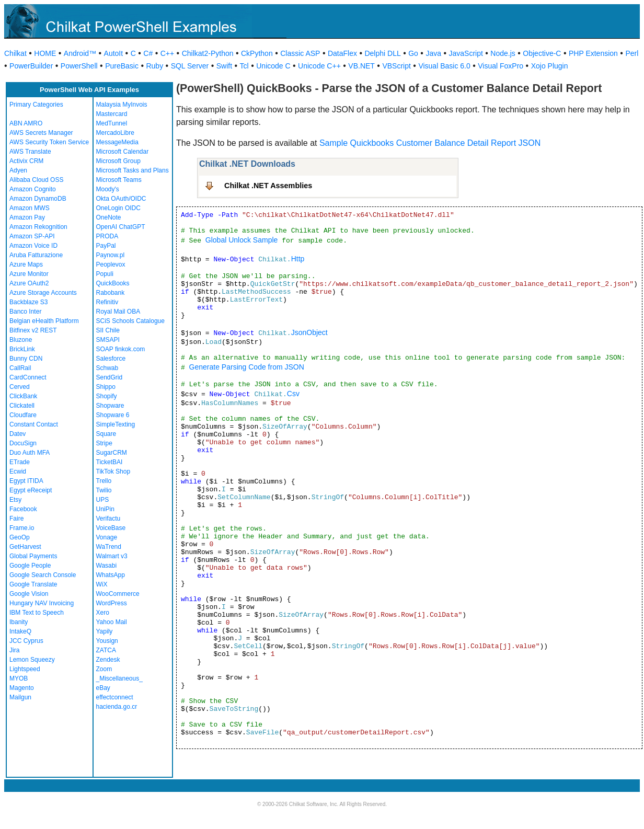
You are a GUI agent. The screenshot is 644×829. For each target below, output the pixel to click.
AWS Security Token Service (49, 142)
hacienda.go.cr (117, 707)
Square (106, 434)
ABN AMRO (26, 123)
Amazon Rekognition (38, 227)
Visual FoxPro (501, 66)
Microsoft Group (118, 161)
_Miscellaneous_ (119, 678)
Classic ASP (300, 53)
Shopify (107, 396)
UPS (103, 500)
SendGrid (110, 377)
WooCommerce (118, 594)
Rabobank (111, 293)
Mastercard (112, 114)
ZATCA (106, 650)
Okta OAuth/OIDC (121, 199)
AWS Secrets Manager (41, 133)
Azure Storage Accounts (43, 293)
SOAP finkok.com (121, 349)
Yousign (107, 641)
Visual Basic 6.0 (444, 66)
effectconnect (115, 697)
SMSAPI (108, 340)
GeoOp (20, 537)
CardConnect (28, 377)
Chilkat (15, 53)
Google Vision (29, 594)
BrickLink (22, 349)
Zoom (104, 669)
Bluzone (21, 340)
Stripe (104, 443)
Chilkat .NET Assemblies (268, 186)
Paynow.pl (111, 255)
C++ (167, 53)
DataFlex (342, 53)
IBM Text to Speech (37, 613)
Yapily (105, 631)
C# (148, 53)
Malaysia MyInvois (122, 105)
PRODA (107, 236)
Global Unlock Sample (242, 240)
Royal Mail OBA (118, 312)
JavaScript (466, 53)
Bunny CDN (26, 359)
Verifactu (108, 519)
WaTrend (109, 547)
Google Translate (33, 584)
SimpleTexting (116, 424)
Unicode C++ (319, 66)
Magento (22, 688)
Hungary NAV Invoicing (42, 603)
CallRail (20, 368)
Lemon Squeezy (32, 660)
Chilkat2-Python (208, 53)
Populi (105, 274)
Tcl (244, 66)
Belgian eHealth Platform (44, 321)
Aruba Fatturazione (36, 255)
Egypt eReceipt (31, 490)
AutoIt (114, 53)
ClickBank (23, 396)
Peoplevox (111, 264)
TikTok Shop (113, 471)
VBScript (396, 66)
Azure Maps (26, 264)
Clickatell (22, 406)
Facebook (23, 509)
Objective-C (542, 53)
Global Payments (33, 556)
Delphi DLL (382, 53)
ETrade (20, 462)
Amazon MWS (30, 208)
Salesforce (111, 359)
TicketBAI (110, 462)
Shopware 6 (113, 415)
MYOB (19, 678)
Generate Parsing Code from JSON (247, 367)
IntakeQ (20, 631)
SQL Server (190, 66)
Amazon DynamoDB (38, 199)
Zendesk (108, 660)
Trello (104, 481)
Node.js (503, 53)
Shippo (106, 387)
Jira (14, 650)
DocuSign (23, 443)
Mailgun (20, 697)
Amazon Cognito (33, 189)
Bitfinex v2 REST (33, 330)
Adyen (18, 170)
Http (298, 259)
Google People (30, 566)
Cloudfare (23, 415)
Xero (103, 613)
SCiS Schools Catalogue (130, 321)
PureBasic (122, 66)
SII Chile (108, 330)
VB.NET (361, 66)
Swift (224, 66)
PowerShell (79, 66)
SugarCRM (112, 453)
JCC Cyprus (26, 641)
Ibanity (19, 622)
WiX (102, 584)
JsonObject (309, 332)
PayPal (106, 246)
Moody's (108, 189)
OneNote (109, 217)
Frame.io (22, 528)
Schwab (107, 368)
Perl (632, 53)
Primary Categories (36, 105)
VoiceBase (111, 528)
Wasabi (107, 566)
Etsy (15, 500)
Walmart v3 (112, 556)
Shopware (110, 406)
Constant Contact (34, 424)
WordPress (112, 603)
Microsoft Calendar (123, 152)
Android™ (80, 53)
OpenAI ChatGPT (121, 227)
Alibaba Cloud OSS (36, 180)
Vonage (107, 537)
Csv (293, 394)
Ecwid (18, 471)
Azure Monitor (29, 274)
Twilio (104, 490)
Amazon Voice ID (33, 246)
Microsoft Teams (119, 180)
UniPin (105, 509)
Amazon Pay (27, 217)
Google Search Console (43, 575)
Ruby (154, 66)
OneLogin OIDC (118, 208)
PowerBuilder (31, 66)
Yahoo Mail (112, 622)
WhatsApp (111, 575)
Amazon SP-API (32, 236)
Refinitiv (107, 302)
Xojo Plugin (550, 66)
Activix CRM (26, 161)
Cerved (20, 387)
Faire (16, 519)
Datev (18, 434)
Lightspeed (25, 669)
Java (433, 53)
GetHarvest (25, 547)
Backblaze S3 (28, 302)
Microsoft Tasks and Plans (133, 170)
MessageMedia (117, 142)
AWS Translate (30, 152)
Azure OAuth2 (29, 283)
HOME (45, 53)
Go (413, 53)
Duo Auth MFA (30, 453)
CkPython (257, 53)
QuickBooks (113, 283)
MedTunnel (112, 123)
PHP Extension (593, 53)
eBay (103, 688)
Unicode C (273, 66)
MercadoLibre (115, 133)
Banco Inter (25, 312)
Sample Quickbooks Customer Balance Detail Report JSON (430, 143)
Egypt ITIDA (26, 481)
